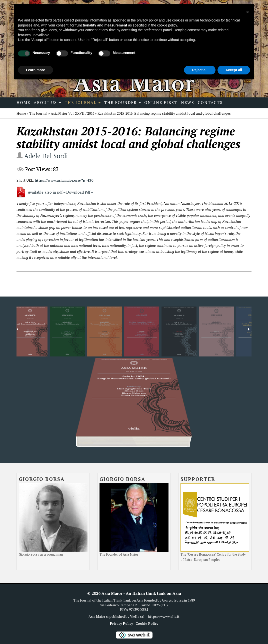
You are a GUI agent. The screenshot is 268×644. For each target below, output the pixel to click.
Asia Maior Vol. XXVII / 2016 (72, 113)
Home (23, 102)
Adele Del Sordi (46, 156)
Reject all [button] (200, 70)
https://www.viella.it (164, 616)
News (188, 102)
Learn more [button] (35, 70)
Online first (161, 102)
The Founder (122, 102)
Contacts (210, 102)
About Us (47, 102)
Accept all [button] (234, 70)
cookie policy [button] (167, 25)
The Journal (82, 102)
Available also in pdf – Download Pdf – (60, 192)
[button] (247, 12)
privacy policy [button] (147, 20)
